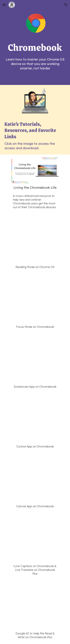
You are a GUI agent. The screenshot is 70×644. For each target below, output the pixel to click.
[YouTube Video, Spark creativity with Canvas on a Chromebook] (35, 479)
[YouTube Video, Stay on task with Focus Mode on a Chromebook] (35, 300)
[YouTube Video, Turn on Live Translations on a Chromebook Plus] (35, 539)
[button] (4, 5)
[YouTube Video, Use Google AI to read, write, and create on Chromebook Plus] (35, 606)
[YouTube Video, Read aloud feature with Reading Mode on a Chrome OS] (35, 240)
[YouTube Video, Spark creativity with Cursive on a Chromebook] (35, 419)
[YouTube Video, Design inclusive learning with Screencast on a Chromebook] (35, 359)
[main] (35, 48)
